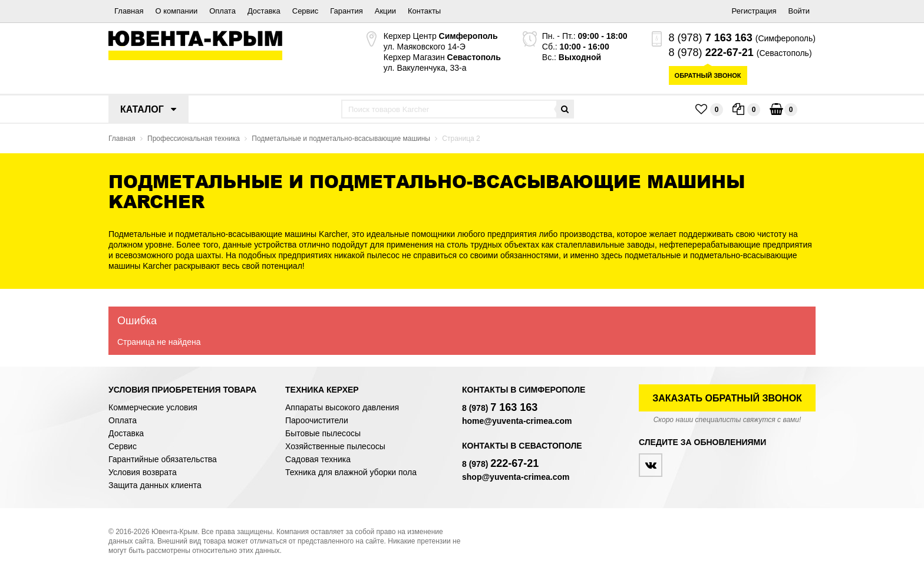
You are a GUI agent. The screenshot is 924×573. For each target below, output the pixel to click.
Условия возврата (143, 472)
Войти (799, 11)
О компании (176, 11)
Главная (129, 11)
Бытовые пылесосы (323, 433)
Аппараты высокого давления (342, 407)
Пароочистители (317, 420)
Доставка (264, 11)
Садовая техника (318, 459)
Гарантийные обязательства (163, 459)
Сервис (306, 11)
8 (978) (711, 38)
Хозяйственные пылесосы (335, 446)
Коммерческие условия (153, 407)
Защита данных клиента (155, 485)
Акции (385, 11)
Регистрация (754, 11)
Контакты (424, 11)
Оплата (222, 11)
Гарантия (346, 11)
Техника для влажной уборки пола (351, 472)
